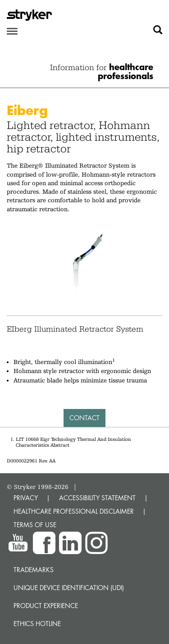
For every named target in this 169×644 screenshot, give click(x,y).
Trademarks (34, 570)
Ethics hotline (37, 624)
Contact (84, 418)
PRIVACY (26, 498)
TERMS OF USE (35, 525)
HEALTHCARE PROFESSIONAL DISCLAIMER (74, 511)
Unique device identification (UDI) (69, 588)
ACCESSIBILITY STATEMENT (97, 498)
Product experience (46, 606)
